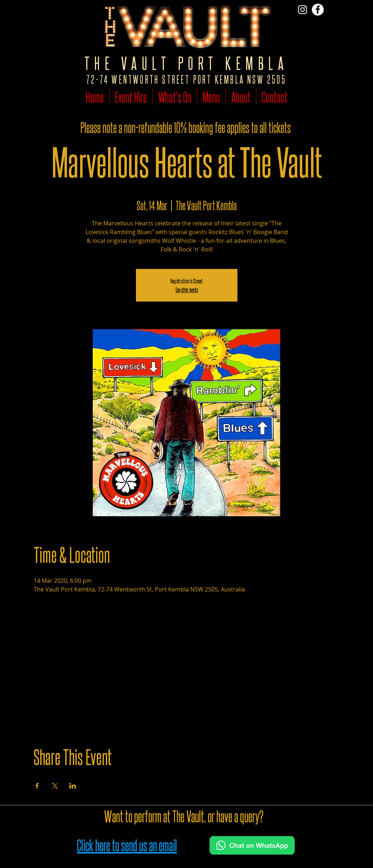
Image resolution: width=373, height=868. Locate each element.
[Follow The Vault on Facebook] (318, 10)
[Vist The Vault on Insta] (302, 10)
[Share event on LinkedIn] (73, 786)
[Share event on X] (55, 786)
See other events (187, 289)
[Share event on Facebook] (37, 786)
